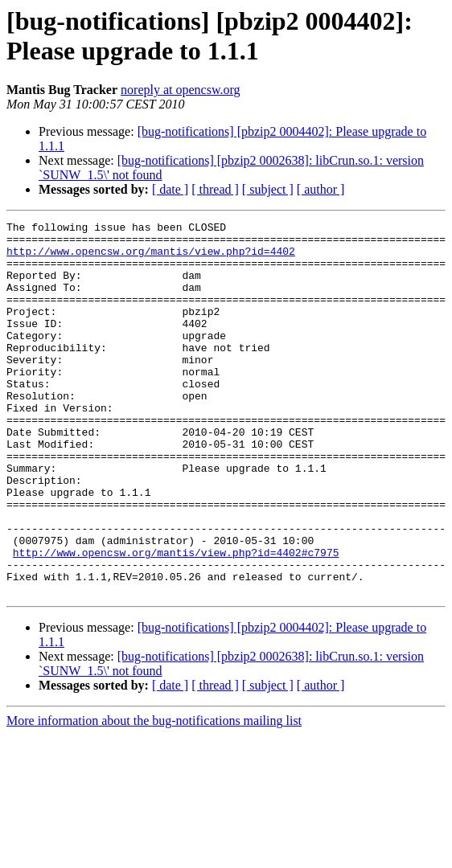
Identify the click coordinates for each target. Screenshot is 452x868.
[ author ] (321, 189)
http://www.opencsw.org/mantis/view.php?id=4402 (151, 258)
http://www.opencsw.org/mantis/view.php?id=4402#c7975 (176, 620)
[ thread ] (215, 189)
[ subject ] (268, 189)
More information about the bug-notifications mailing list (154, 795)
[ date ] (170, 189)
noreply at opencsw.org (180, 90)
